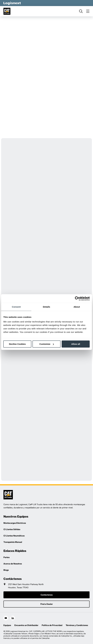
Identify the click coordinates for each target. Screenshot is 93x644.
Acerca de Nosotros (13, 564)
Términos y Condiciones (77, 625)
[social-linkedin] (13, 618)
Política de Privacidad (52, 625)
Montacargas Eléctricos (15, 523)
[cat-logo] (7, 11)
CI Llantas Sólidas (12, 529)
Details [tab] (46, 307)
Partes (6, 557)
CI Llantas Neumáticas (14, 536)
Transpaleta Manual (13, 542)
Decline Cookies (17, 344)
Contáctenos (47, 595)
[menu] (88, 11)
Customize (47, 344)
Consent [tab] (16, 307)
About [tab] (77, 307)
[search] (81, 11)
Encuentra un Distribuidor (26, 625)
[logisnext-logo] (8, 495)
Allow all (76, 344)
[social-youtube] (6, 618)
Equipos (7, 625)
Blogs (6, 570)
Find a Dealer (47, 604)
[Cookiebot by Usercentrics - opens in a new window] (77, 298)
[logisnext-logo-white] (12, 3)
